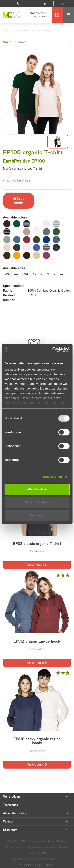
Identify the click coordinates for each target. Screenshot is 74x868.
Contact (36, 822)
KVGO (43, 853)
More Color (9, 31)
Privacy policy (37, 841)
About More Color (36, 813)
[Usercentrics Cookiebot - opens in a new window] (53, 349)
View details (37, 565)
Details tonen (52, 477)
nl (45, 3)
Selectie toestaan (37, 502)
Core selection (26, 31)
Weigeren (37, 515)
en (62, 3)
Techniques (36, 805)
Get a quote (19, 201)
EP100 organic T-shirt (49, 31)
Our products (36, 797)
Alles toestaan (37, 489)
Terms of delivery (57, 841)
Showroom (36, 830)
